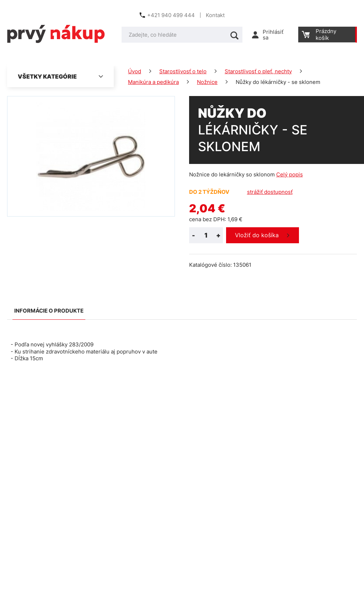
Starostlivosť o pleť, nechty (258, 71)
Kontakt (215, 15)
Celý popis (290, 174)
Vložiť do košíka (257, 235)
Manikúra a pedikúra (153, 82)
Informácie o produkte (49, 311)
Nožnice (207, 82)
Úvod (135, 71)
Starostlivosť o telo (183, 71)
